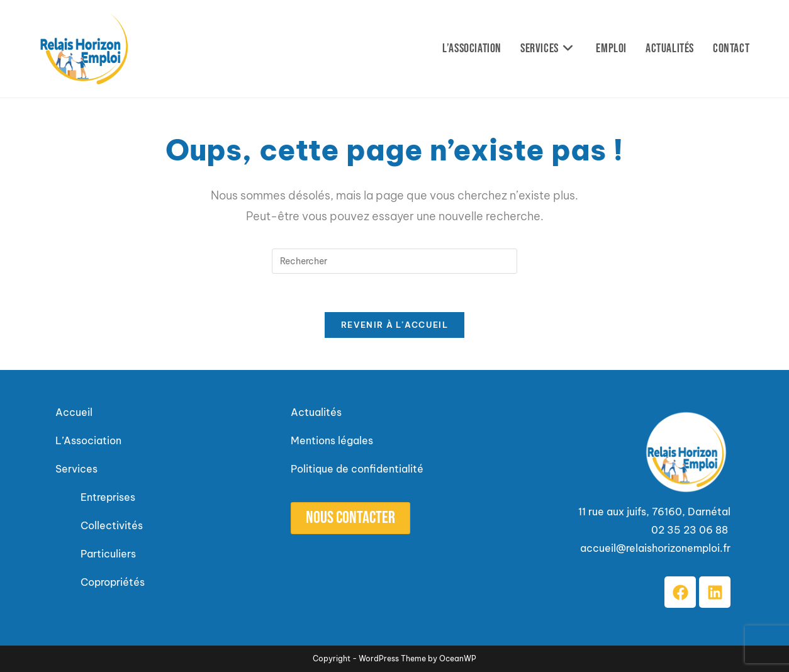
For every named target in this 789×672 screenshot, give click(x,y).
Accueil (74, 412)
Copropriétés (113, 582)
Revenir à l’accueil (394, 325)
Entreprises (108, 497)
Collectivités (113, 525)
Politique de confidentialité (357, 469)
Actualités (316, 412)
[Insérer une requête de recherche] (394, 261)
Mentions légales (332, 440)
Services (76, 469)
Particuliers (108, 554)
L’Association (88, 440)
